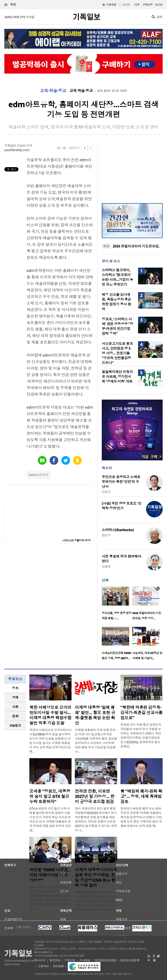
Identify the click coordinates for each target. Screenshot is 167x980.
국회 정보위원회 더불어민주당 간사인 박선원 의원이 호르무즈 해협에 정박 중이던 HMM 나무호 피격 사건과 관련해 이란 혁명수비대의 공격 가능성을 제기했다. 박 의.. (50, 898)
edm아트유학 (39, 475)
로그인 (159, 5)
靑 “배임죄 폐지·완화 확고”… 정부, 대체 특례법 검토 (141, 796)
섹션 (10, 5)
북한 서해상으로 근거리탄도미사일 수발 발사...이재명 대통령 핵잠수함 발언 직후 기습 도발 (50, 715)
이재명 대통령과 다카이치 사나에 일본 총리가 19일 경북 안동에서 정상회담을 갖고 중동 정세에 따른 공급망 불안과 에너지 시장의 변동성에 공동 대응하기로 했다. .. (96, 903)
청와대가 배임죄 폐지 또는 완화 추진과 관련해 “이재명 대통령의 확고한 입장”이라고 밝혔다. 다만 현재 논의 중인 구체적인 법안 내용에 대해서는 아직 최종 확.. (141, 817)
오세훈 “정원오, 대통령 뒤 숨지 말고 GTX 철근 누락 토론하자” (50, 796)
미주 (137, 5)
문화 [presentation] (15, 716)
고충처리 (43, 966)
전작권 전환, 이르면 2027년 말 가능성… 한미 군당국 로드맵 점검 (94, 796)
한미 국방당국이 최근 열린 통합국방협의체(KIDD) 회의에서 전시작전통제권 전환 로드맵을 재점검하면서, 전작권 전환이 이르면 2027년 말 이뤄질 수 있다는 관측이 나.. (96, 819)
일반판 (126, 5)
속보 (106, 246)
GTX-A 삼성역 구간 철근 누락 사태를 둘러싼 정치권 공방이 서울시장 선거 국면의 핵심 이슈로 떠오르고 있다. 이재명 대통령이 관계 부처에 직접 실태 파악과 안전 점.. (50, 819)
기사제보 (85, 960)
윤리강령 (58, 966)
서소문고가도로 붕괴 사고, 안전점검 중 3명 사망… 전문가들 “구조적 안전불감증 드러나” (117, 353)
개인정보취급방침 (105, 960)
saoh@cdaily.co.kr (17, 150)
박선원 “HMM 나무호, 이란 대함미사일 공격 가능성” (49, 875)
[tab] (15, 688)
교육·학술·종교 (53, 91)
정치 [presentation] (15, 688)
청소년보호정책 (130, 960)
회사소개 (40, 960)
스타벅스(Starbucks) (118, 530)
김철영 (106, 566)
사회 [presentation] (15, 707)
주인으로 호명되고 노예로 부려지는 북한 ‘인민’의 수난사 (121, 482)
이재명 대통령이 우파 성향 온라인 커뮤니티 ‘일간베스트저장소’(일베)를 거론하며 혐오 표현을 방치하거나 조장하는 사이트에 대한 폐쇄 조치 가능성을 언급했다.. (96, 741)
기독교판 (111, 5)
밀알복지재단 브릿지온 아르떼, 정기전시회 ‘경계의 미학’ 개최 (117, 377)
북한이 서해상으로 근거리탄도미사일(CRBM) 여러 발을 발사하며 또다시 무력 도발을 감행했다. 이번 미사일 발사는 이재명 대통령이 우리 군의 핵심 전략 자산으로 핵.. (50, 741)
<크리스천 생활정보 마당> (77, 540)
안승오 (106, 492)
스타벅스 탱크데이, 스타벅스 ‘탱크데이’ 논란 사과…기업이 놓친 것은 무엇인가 (117, 277)
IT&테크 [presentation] (15, 725)
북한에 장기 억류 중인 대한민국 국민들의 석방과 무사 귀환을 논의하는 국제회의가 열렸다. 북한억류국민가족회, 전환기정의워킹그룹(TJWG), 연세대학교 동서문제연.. (141, 735)
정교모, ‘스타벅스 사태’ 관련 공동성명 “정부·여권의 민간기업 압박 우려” (117, 326)
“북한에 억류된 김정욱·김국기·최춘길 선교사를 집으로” (142, 713)
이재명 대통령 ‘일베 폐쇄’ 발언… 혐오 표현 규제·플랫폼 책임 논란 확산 (95, 715)
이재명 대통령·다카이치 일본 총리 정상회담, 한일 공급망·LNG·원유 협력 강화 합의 (96, 878)
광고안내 (55, 960)
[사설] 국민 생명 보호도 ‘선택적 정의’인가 (121, 506)
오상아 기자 (24, 146)
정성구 (106, 535)
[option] (117, 604)
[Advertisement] (132, 171)
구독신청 (148, 5)
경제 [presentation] (15, 697)
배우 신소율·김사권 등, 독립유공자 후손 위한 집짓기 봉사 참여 (116, 302)
